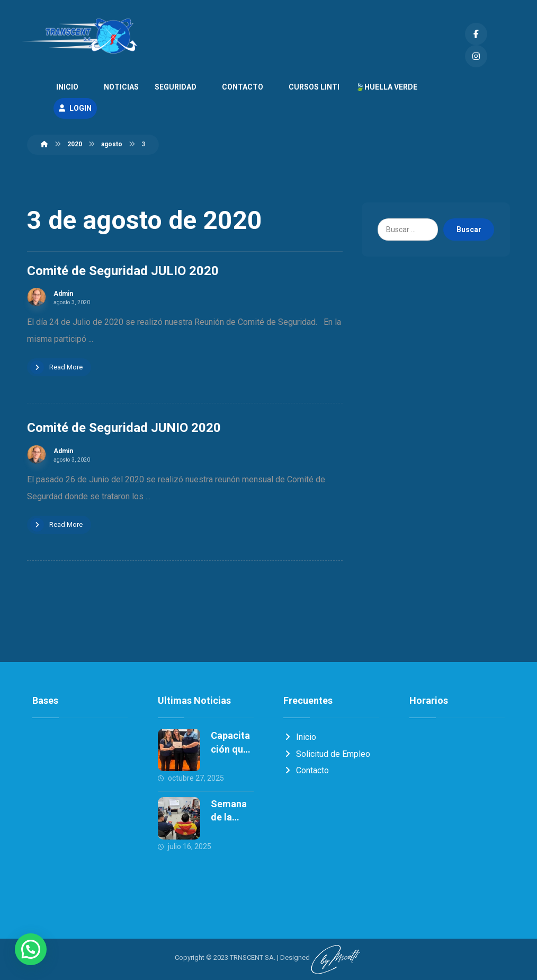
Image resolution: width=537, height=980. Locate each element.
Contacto (306, 772)
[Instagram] (476, 56)
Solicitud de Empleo (327, 755)
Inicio (300, 738)
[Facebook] (476, 34)
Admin (63, 295)
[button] (31, 949)
